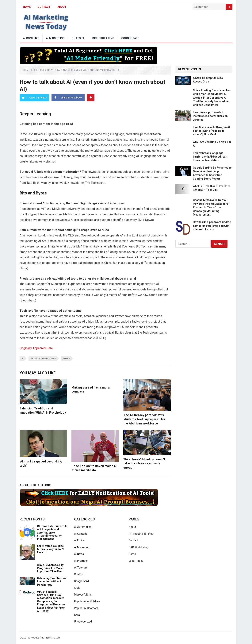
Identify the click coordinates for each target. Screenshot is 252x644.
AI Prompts (81, 561)
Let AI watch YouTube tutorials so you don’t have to (50, 549)
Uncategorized (83, 622)
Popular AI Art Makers (87, 601)
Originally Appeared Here (36, 348)
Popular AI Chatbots (86, 608)
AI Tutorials (81, 568)
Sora (77, 615)
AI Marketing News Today (44, 638)
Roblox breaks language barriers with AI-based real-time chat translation (210, 157)
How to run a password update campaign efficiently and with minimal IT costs (212, 226)
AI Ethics (39, 70)
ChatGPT (78, 38)
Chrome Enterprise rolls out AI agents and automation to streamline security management (52, 533)
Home (27, 70)
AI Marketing (55, 38)
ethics (66, 359)
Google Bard (130, 38)
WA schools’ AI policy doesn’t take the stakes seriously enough (144, 463)
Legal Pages (136, 561)
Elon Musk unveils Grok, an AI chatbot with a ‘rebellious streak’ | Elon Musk (211, 131)
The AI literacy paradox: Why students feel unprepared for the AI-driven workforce (144, 419)
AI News (79, 554)
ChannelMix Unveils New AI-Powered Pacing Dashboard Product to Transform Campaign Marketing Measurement (211, 207)
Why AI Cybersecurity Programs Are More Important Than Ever (50, 568)
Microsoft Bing (103, 38)
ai (22, 359)
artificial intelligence (43, 359)
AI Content (31, 38)
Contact (44, 7)
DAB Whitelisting (139, 547)
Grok (77, 588)
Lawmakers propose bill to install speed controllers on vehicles (210, 116)
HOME (27, 7)
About (62, 7)
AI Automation (83, 527)
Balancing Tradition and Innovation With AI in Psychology (52, 581)
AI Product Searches (141, 534)
